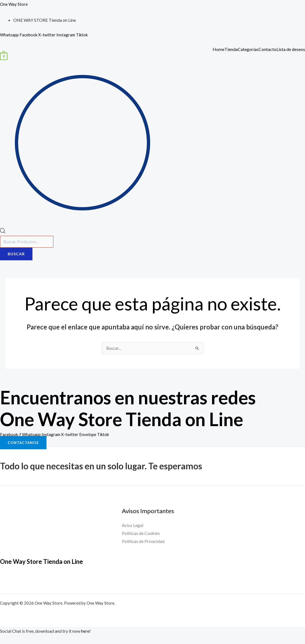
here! (86, 632)
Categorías (248, 49)
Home (219, 49)
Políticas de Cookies (141, 535)
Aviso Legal (133, 527)
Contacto (267, 49)
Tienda (231, 49)
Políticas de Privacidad (143, 543)
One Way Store (14, 4)
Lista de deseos (291, 49)
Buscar (16, 255)
